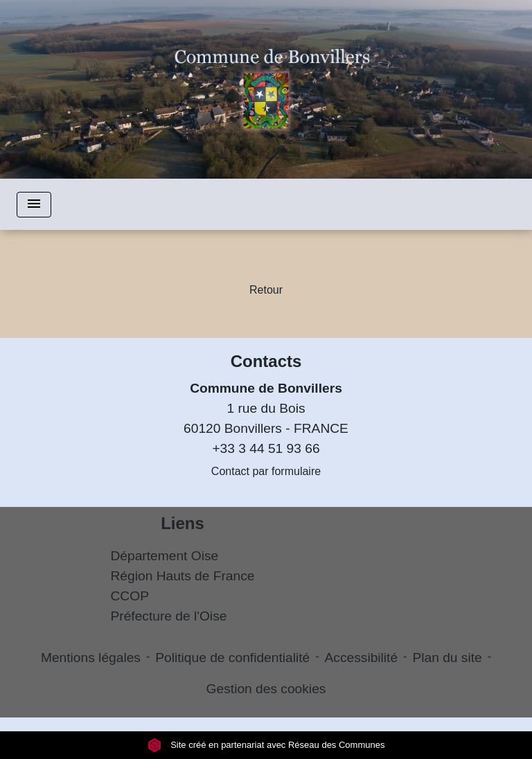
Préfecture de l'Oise (169, 616)
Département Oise (165, 556)
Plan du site (447, 658)
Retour (266, 290)
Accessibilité (362, 658)
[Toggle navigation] (34, 205)
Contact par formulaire (266, 471)
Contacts (266, 361)
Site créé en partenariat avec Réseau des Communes (266, 745)
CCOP (130, 596)
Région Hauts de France (183, 576)
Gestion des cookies (266, 689)
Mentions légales (91, 658)
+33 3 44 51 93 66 (266, 448)
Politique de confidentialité (232, 658)
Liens (183, 523)
